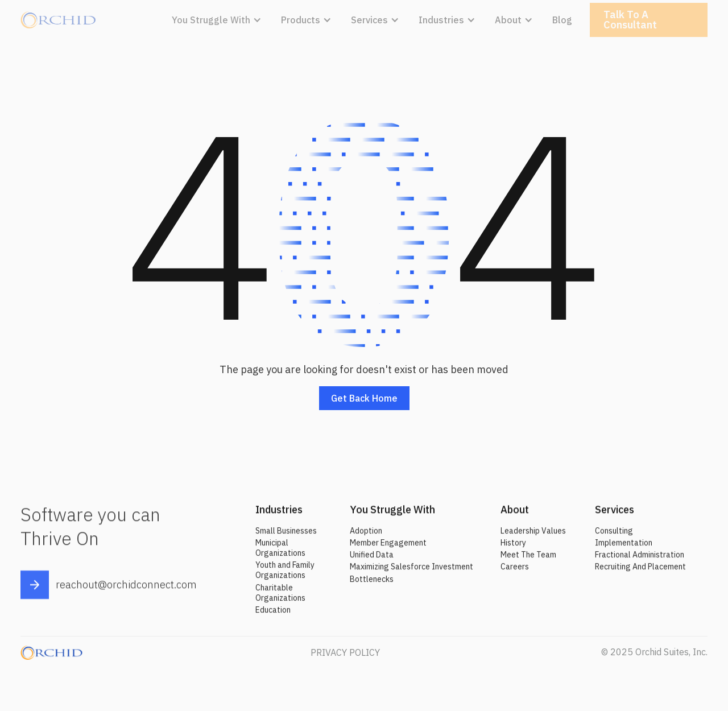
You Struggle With (392, 515)
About (515, 515)
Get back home (364, 398)
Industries (279, 515)
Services (615, 515)
